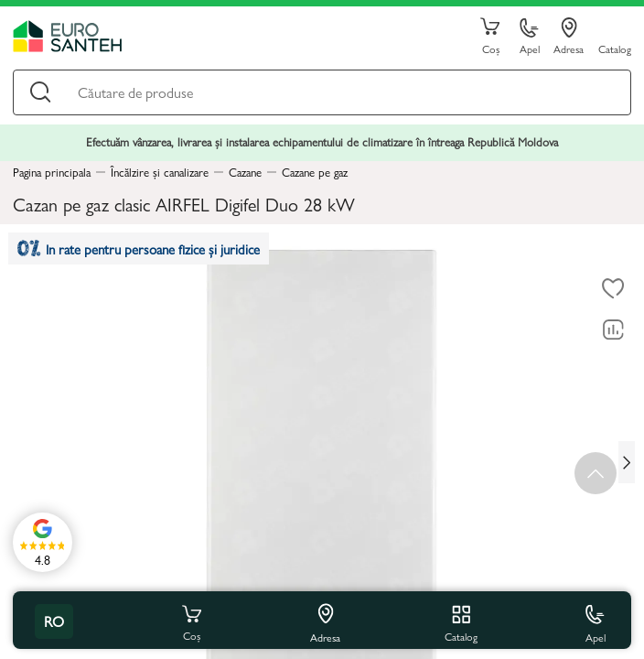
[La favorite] (613, 288)
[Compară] (613, 329)
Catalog (615, 48)
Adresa (569, 37)
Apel (530, 37)
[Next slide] (627, 462)
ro (54, 621)
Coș (490, 37)
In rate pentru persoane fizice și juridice (139, 248)
